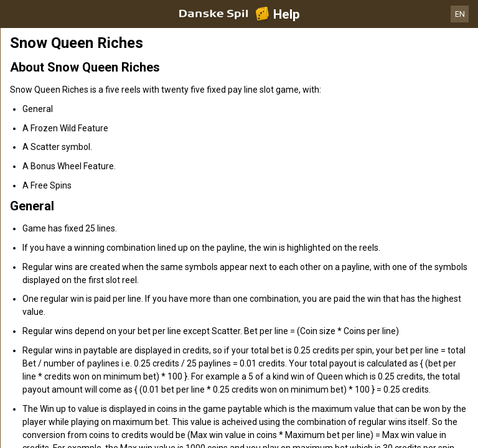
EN (460, 14)
